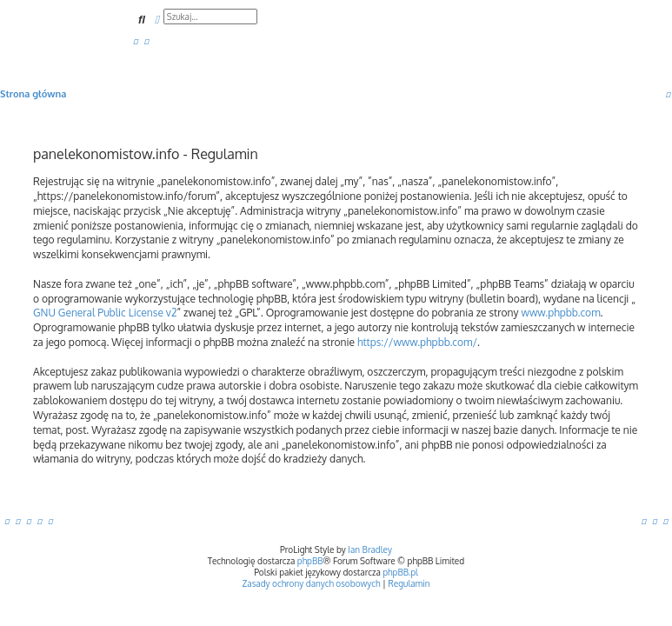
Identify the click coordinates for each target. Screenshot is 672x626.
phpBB (310, 561)
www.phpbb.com (560, 313)
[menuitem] (136, 41)
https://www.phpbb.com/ (417, 342)
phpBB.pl (400, 572)
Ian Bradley (370, 549)
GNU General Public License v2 (105, 313)
